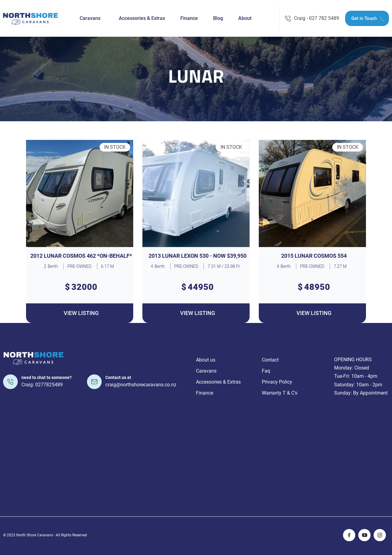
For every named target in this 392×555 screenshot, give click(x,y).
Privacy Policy (277, 382)
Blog (218, 18)
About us (206, 360)
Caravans (90, 18)
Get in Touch (364, 18)
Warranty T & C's (280, 393)
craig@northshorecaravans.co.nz (141, 385)
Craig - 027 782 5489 (317, 18)
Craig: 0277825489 (42, 385)
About (245, 18)
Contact (270, 360)
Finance (189, 18)
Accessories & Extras (142, 18)
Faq (266, 371)
